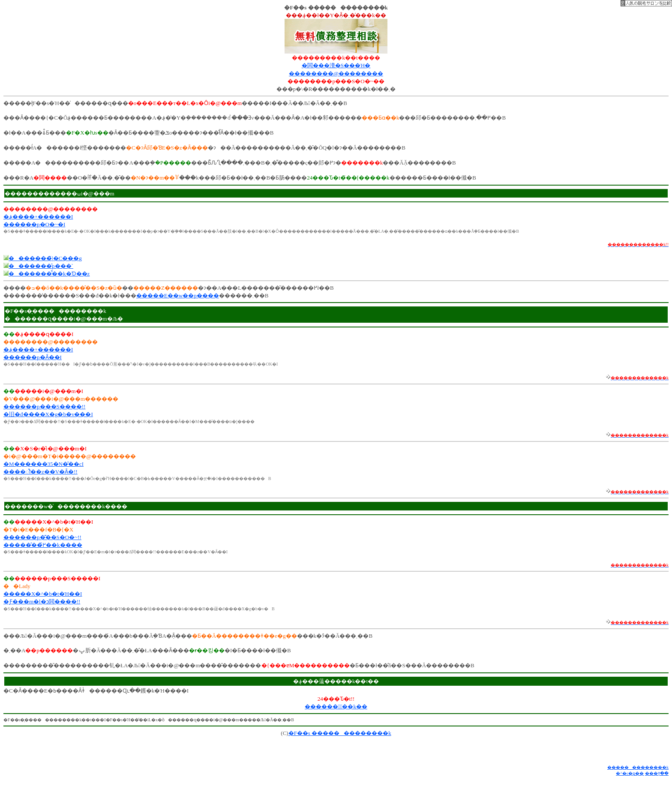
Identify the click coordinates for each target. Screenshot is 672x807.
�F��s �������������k (340, 733)
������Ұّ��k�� (336, 706)
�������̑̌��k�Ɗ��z (49, 274)
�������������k (638, 767)
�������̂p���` (41, 266)
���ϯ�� (657, 773)
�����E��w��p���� (178, 295)
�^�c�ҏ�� (630, 773)
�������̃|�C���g (45, 258)
